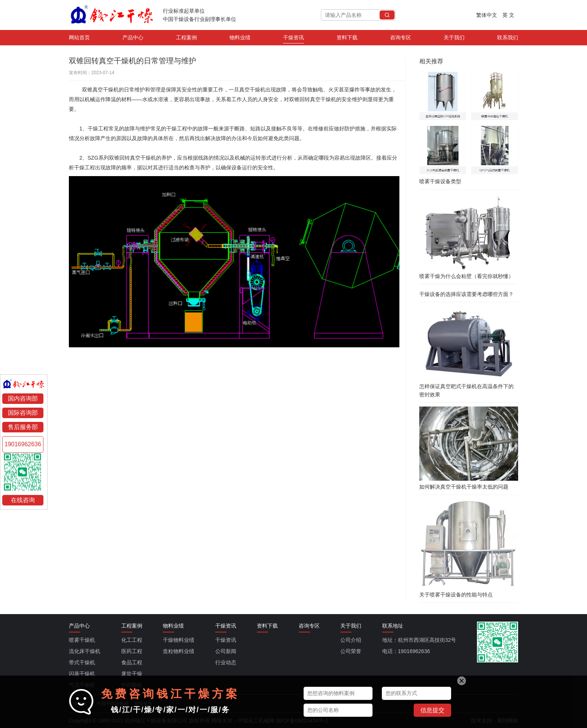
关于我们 (454, 39)
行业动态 (226, 662)
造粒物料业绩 (179, 651)
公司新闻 (226, 651)
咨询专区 (401, 39)
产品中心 (133, 39)
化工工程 (132, 640)
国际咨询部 (23, 413)
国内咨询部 (23, 398)
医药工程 (132, 651)
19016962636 (23, 444)
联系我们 (508, 39)
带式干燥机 (82, 662)
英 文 (508, 15)
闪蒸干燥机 (82, 674)
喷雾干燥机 (82, 640)
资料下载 (347, 39)
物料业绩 (240, 39)
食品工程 (132, 662)
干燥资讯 (293, 39)
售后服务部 (23, 427)
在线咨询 (23, 500)
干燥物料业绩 (179, 640)
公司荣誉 (351, 651)
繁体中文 (487, 15)
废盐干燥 (132, 674)
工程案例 (186, 39)
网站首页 (79, 39)
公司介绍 (351, 640)
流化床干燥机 (85, 651)
